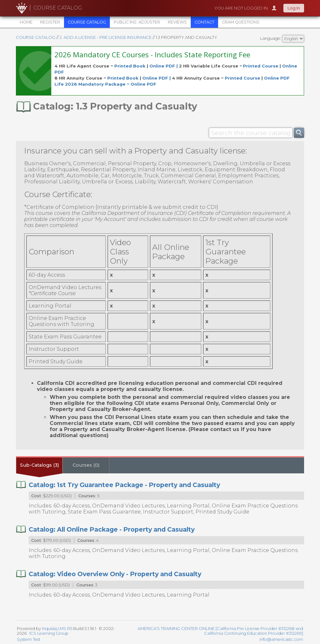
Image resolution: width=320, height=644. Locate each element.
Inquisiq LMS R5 (57, 629)
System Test (29, 639)
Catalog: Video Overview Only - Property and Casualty (115, 574)
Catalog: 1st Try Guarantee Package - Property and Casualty (124, 485)
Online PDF (277, 78)
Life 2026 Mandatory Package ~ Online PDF (105, 84)
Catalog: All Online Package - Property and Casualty (112, 529)
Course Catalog (36, 37)
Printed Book (130, 66)
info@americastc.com (281, 639)
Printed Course (261, 66)
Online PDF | (164, 66)
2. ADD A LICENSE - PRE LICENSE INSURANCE (106, 37)
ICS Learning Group (49, 633)
